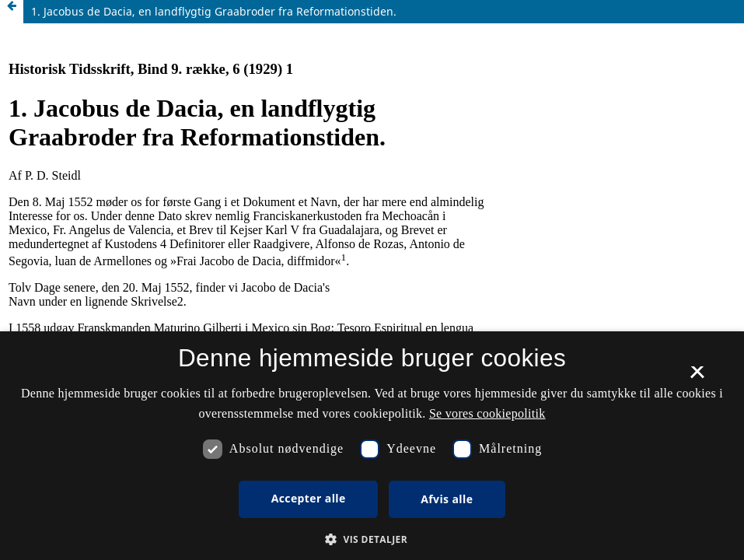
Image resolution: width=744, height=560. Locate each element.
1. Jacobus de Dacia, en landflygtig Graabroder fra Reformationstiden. (214, 11)
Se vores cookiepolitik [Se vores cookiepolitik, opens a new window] (487, 413)
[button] (372, 539)
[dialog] (372, 446)
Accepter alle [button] (309, 498)
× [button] (697, 377)
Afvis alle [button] (447, 499)
